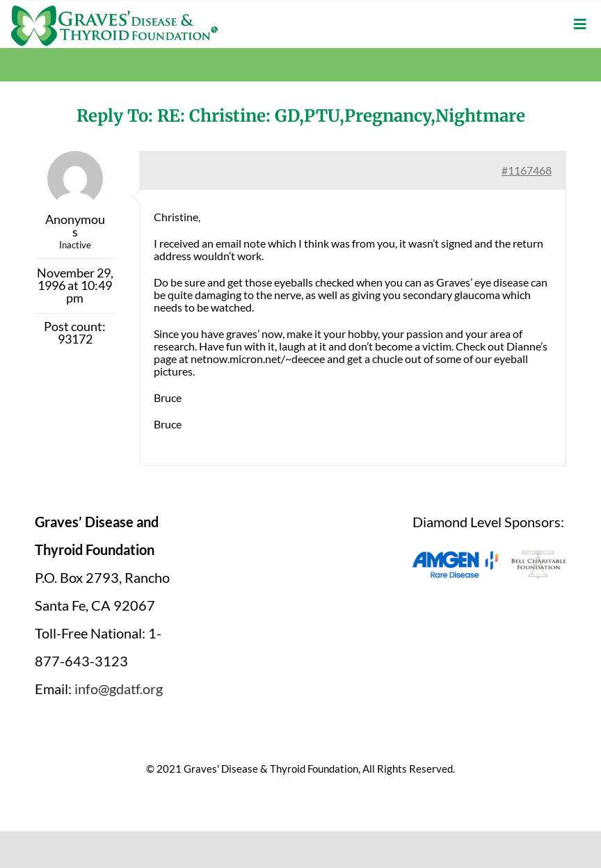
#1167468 (527, 170)
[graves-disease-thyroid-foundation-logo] (114, 10)
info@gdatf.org (119, 689)
